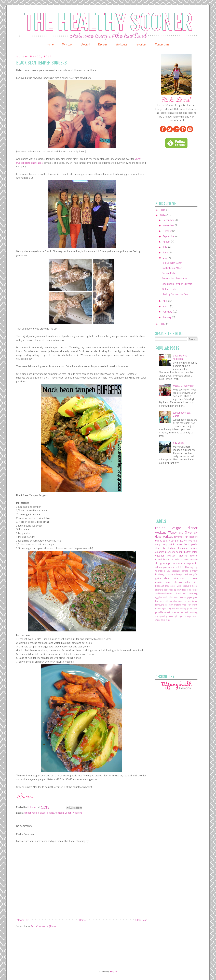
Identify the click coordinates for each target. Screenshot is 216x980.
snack (181, 582)
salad (195, 552)
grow (180, 601)
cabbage (178, 574)
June (166, 252)
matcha (178, 605)
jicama (195, 601)
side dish (161, 548)
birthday (194, 571)
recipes (180, 612)
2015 (163, 210)
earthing (194, 593)
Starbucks (187, 586)
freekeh (183, 597)
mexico (158, 608)
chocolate (182, 548)
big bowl (178, 590)
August (167, 241)
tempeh (60, 812)
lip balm (169, 605)
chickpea (188, 574)
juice (176, 578)
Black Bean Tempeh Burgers (177, 284)
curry (165, 544)
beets (171, 590)
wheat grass (160, 620)
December (169, 220)
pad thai (175, 608)
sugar (189, 616)
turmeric (185, 559)
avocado (194, 559)
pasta (194, 544)
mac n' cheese (189, 578)
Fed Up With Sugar (172, 263)
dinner (28, 812)
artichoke (159, 590)
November (169, 225)
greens (161, 601)
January (167, 317)
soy (157, 616)
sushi (195, 616)
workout (168, 536)
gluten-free (186, 540)
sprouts (182, 616)
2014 (163, 215)
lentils (195, 563)
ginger (189, 597)
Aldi (196, 582)
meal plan (187, 605)
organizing (166, 608)
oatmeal (159, 567)
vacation (160, 555)
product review (170, 612)
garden (164, 563)
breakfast (172, 556)
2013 (163, 324)
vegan (68, 812)
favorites (179, 536)
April (165, 301)
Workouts (122, 44)
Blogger (113, 972)
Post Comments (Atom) (44, 926)
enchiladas (168, 597)
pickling (183, 608)
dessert (193, 536)
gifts (195, 574)
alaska (195, 586)
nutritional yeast (163, 582)
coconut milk (176, 593)
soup (158, 544)
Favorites (141, 44)
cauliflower (160, 593)
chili (157, 563)
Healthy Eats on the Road (176, 294)
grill (166, 601)
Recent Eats (168, 273)
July (165, 247)
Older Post (141, 920)
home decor (183, 544)
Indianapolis (170, 586)
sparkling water (166, 616)
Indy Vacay (178, 443)
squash (176, 567)
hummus (187, 601)
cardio (195, 590)
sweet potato (47, 812)
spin (176, 616)
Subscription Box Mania (174, 278)
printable (159, 612)
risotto (186, 612)
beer (166, 590)
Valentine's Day (163, 571)
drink (172, 544)
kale (195, 540)
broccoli (169, 574)
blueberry (160, 574)
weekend (78, 812)
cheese (167, 593)
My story (67, 44)
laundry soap (184, 563)
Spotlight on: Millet (172, 268)
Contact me (162, 44)
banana (185, 571)
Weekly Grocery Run (183, 385)
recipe (35, 812)
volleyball (189, 582)
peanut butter (183, 552)
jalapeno (167, 578)
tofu (182, 567)
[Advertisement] (181, 175)
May (165, 258)
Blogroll (85, 44)
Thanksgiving (191, 567)
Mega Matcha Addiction (180, 357)
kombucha (160, 605)
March (166, 306)
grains (158, 578)
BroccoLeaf (160, 586)
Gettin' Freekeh (170, 289)
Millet (179, 586)
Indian (172, 548)
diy (196, 532)
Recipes (103, 44)
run (186, 536)
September (169, 236)
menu (195, 605)
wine (168, 620)
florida (176, 597)
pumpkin (167, 567)
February (168, 311)
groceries (172, 563)
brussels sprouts (188, 556)
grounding (173, 601)
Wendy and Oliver (180, 532)
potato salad (192, 608)
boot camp (187, 590)
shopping (194, 612)
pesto (174, 582)
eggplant (159, 597)
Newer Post (23, 920)
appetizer (176, 571)
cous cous (186, 593)
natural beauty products (167, 559)
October (167, 231)
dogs (158, 536)
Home (50, 44)
